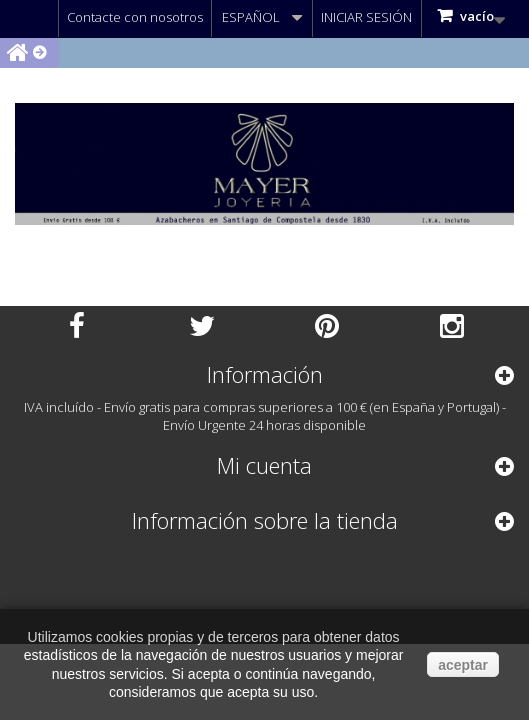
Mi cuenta (264, 465)
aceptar (463, 665)
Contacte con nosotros (135, 17)
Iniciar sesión (366, 17)
